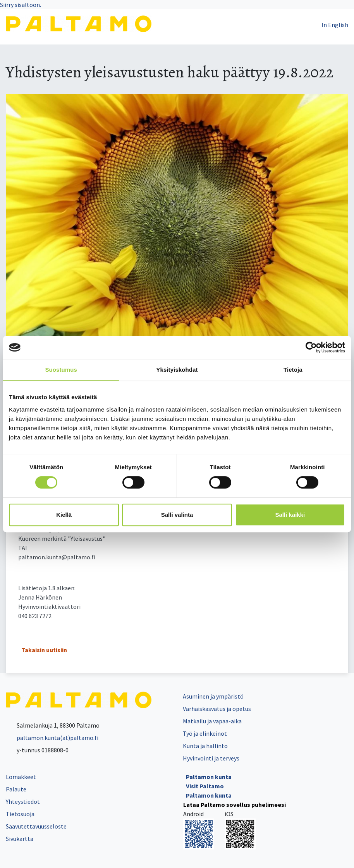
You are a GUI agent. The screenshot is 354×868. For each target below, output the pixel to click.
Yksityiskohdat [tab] (177, 370)
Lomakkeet (21, 777)
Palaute (16, 789)
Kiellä (64, 515)
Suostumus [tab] (61, 370)
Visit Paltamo (205, 786)
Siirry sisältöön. (21, 5)
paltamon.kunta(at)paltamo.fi (52, 738)
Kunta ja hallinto (205, 746)
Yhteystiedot (23, 801)
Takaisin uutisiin (44, 650)
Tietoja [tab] (293, 370)
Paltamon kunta (209, 777)
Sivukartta (20, 839)
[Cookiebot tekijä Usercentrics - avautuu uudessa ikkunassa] (311, 347)
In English (335, 25)
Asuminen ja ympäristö (213, 696)
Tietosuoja (20, 814)
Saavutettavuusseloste (36, 826)
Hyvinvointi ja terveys (211, 758)
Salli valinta (177, 515)
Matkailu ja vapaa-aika (212, 721)
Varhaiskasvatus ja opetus (217, 709)
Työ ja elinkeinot (205, 733)
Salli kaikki (290, 515)
